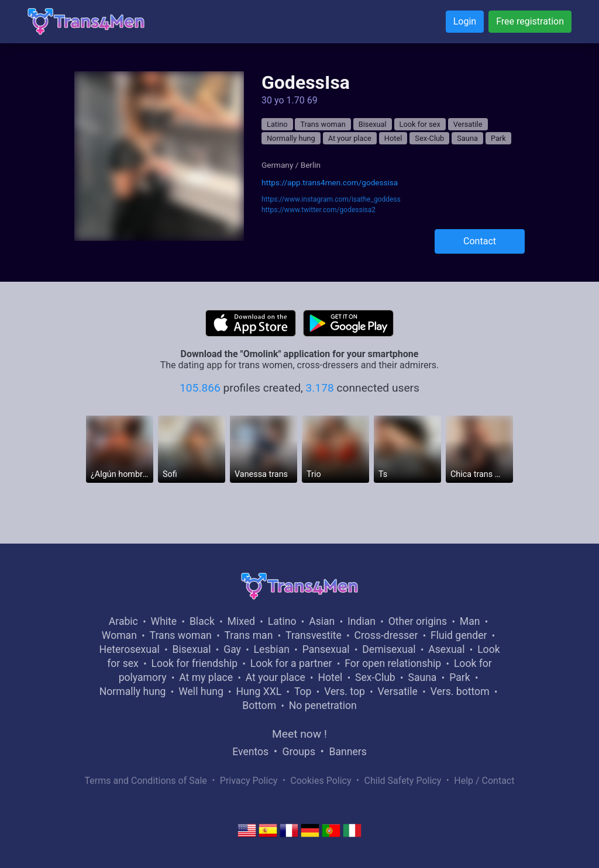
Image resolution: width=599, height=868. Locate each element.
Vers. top (345, 691)
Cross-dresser (386, 635)
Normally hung (291, 138)
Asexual (446, 649)
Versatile (468, 124)
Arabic (123, 621)
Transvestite (314, 635)
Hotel (393, 138)
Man (470, 621)
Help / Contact (484, 781)
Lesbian (272, 649)
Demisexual (389, 649)
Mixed (241, 621)
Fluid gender (459, 635)
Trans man (248, 635)
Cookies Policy (321, 781)
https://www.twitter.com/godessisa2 (319, 210)
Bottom (259, 706)
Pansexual (326, 649)
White (164, 621)
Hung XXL (259, 691)
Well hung (201, 691)
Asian (322, 621)
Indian (362, 621)
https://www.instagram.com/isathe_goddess (331, 199)
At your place (350, 138)
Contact (480, 241)
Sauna (467, 138)
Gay (232, 649)
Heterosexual (129, 649)
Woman (119, 635)
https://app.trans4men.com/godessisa (330, 182)
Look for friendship (194, 663)
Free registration (530, 21)
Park (498, 138)
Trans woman (323, 124)
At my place (206, 677)
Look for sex (420, 124)
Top (303, 691)
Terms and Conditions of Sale (146, 781)
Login (465, 21)
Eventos (250, 752)
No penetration (323, 706)
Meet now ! (299, 734)
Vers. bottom (460, 691)
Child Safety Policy (403, 781)
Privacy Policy (249, 781)
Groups (299, 752)
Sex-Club (429, 138)
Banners (347, 752)
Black (202, 621)
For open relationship (393, 663)
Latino (277, 124)
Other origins (418, 621)
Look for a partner (291, 663)
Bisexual (373, 124)
